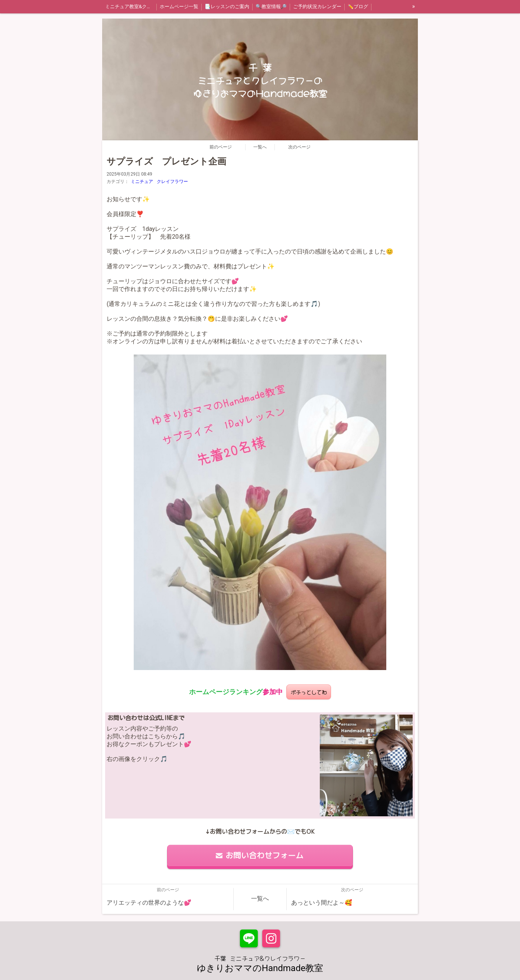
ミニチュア (142, 182)
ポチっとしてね (309, 692)
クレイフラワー (172, 182)
